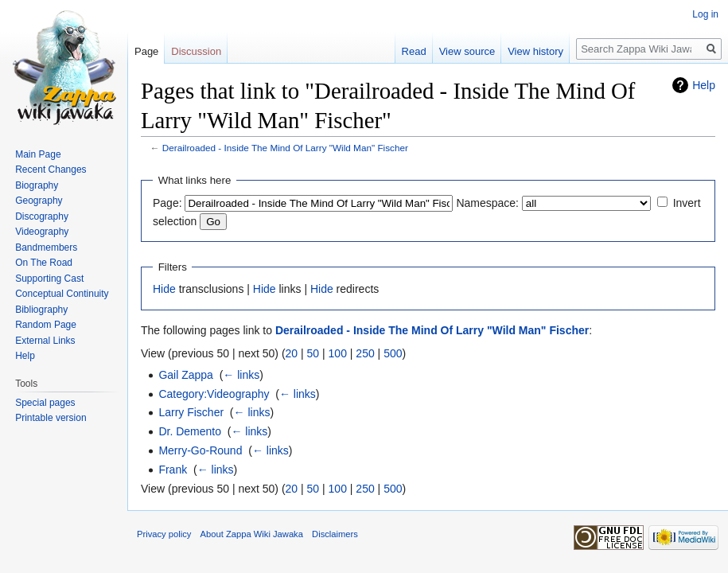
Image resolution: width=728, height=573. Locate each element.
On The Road (44, 263)
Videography (42, 232)
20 (292, 353)
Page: (167, 203)
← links (241, 375)
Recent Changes (51, 170)
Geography (39, 201)
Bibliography (41, 310)
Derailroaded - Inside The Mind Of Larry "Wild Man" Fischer (285, 148)
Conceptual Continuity (62, 294)
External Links (45, 341)
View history (535, 51)
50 (313, 353)
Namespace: (487, 203)
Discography (42, 216)
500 (393, 353)
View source (467, 51)
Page (146, 51)
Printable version (51, 418)
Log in (705, 14)
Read (414, 51)
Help (704, 85)
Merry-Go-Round (200, 450)
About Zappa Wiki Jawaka (252, 534)
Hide (164, 289)
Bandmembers (46, 248)
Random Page (46, 325)
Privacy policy (164, 534)
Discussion (196, 51)
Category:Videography (214, 394)
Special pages (45, 403)
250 (365, 353)
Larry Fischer (191, 412)
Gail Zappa (185, 375)
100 (338, 353)
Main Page (38, 154)
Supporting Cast (49, 279)
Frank (173, 470)
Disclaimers (335, 534)
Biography (37, 185)
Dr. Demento (190, 431)
